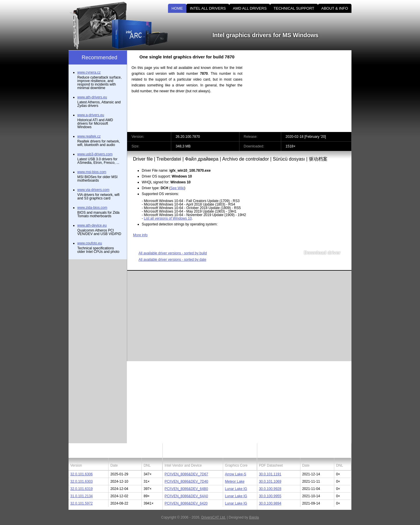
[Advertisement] (302, 91)
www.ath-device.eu (92, 225)
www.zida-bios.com (92, 208)
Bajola (254, 517)
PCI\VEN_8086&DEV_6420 (186, 503)
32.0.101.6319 (82, 489)
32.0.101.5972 (82, 503)
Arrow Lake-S (236, 474)
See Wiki (177, 188)
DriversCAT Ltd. (213, 517)
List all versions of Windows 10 (168, 218)
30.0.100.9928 (270, 489)
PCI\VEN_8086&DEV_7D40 (186, 481)
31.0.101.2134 (82, 496)
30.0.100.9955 (270, 496)
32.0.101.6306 (82, 474)
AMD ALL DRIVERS (250, 8)
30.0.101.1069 (270, 481)
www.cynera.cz (89, 72)
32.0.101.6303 (82, 481)
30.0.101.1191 (270, 474)
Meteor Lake (235, 481)
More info (140, 235)
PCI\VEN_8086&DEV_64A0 (186, 496)
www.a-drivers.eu (91, 115)
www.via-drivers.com (93, 190)
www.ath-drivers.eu (92, 97)
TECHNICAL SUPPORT (294, 8)
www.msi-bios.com (92, 172)
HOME (177, 8)
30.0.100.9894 (270, 503)
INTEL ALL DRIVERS (208, 8)
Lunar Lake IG (236, 489)
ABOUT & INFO (335, 8)
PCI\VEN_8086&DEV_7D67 (186, 474)
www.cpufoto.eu (90, 243)
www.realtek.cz (89, 136)
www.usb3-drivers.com (95, 154)
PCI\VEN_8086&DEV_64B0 (186, 489)
